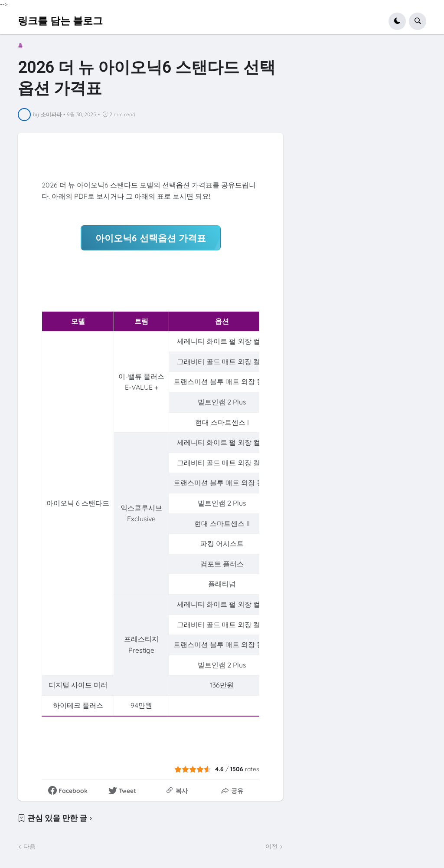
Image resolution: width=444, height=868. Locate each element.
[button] (397, 21)
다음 (29, 846)
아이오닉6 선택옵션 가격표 (151, 237)
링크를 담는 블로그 (60, 21)
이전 (271, 846)
